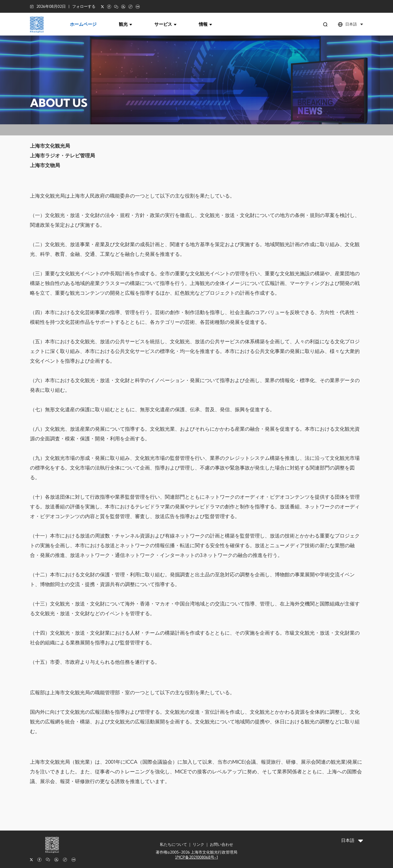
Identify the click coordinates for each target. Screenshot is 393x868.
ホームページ (83, 24)
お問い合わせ (221, 844)
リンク (198, 844)
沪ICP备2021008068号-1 (196, 857)
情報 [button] (205, 24)
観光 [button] (125, 24)
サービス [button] (165, 24)
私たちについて (173, 844)
